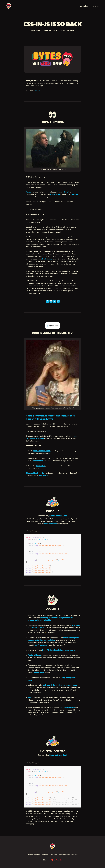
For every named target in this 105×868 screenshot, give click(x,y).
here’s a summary (42, 645)
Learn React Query (64, 855)
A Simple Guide (38, 672)
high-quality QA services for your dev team (60, 685)
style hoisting (47, 259)
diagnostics (40, 466)
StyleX (67, 192)
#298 (37, 90)
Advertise (37, 855)
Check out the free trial (35, 473)
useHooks (75, 855)
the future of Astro (67, 707)
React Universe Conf (58, 516)
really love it (43, 475)
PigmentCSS (55, 194)
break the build (37, 461)
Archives (30, 855)
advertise (84, 6)
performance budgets (42, 451)
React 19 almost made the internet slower (59, 650)
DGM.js (30, 697)
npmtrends (45, 855)
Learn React (53, 855)
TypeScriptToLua (34, 655)
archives (95, 6)
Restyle (75, 194)
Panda (29, 192)
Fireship (59, 860)
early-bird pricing (50, 524)
